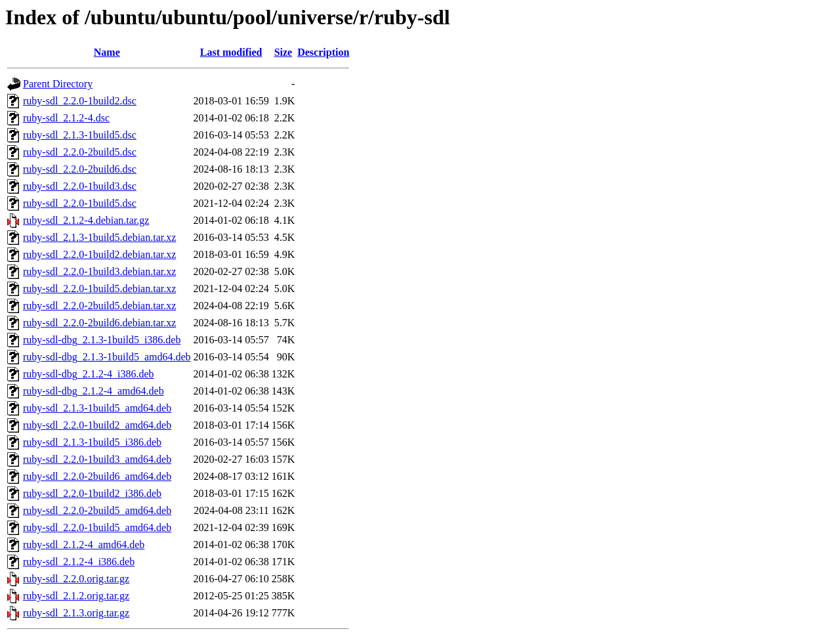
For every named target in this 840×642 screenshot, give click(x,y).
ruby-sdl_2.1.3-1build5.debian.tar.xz (99, 237)
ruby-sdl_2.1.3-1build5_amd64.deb (97, 408)
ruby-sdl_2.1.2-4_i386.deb (79, 562)
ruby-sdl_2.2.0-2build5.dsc (80, 152)
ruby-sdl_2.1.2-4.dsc (66, 118)
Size (283, 52)
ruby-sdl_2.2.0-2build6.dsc (80, 169)
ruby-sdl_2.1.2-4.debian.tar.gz (86, 220)
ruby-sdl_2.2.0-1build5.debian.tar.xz (99, 289)
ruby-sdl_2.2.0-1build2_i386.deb (92, 493)
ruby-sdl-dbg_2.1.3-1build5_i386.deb (102, 340)
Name (107, 52)
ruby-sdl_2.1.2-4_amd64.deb (84, 545)
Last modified (231, 52)
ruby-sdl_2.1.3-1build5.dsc (80, 135)
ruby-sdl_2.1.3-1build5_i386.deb (92, 442)
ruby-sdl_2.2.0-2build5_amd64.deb (97, 510)
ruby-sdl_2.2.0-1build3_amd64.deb (97, 459)
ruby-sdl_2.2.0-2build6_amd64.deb (97, 476)
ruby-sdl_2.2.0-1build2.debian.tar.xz (99, 254)
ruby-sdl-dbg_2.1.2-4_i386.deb (89, 374)
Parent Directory (58, 84)
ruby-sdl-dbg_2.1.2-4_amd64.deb (94, 391)
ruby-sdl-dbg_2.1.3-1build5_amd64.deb (107, 357)
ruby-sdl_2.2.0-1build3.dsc (80, 186)
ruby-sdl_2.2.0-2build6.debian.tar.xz (99, 323)
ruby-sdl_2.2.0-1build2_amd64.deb (97, 425)
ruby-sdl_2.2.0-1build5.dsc (80, 203)
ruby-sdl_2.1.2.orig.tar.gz (76, 596)
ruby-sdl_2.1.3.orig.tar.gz (76, 613)
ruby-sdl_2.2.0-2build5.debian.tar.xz (99, 306)
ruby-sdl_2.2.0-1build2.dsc (80, 101)
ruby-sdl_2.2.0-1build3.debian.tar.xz (99, 271)
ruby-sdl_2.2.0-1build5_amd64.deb (97, 527)
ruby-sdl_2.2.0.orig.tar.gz (76, 579)
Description (323, 52)
